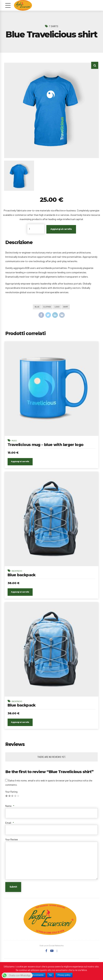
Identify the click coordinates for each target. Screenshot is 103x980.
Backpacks (17, 572)
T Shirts (54, 26)
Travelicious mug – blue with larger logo (48, 445)
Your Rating (11, 795)
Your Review (12, 843)
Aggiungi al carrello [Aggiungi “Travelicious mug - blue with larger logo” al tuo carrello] (20, 463)
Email (10, 826)
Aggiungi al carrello (61, 229)
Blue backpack (22, 576)
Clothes (47, 307)
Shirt (66, 307)
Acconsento (38, 975)
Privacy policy (64, 975)
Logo (57, 307)
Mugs (14, 441)
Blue (37, 307)
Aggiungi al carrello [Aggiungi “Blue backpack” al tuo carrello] (20, 594)
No (51, 975)
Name (10, 809)
